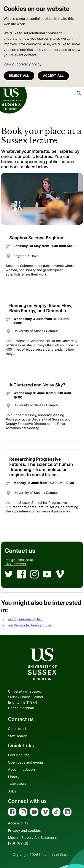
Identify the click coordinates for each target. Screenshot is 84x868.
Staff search (18, 736)
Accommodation (21, 769)
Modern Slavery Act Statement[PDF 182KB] (32, 840)
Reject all (19, 76)
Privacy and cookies (24, 830)
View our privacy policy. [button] (23, 64)
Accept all (53, 76)
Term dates (17, 784)
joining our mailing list (25, 619)
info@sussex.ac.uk (19, 560)
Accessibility (18, 823)
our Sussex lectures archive (30, 625)
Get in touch (18, 729)
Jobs (12, 791)
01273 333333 (15, 564)
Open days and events (26, 762)
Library (14, 777)
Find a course (19, 755)
